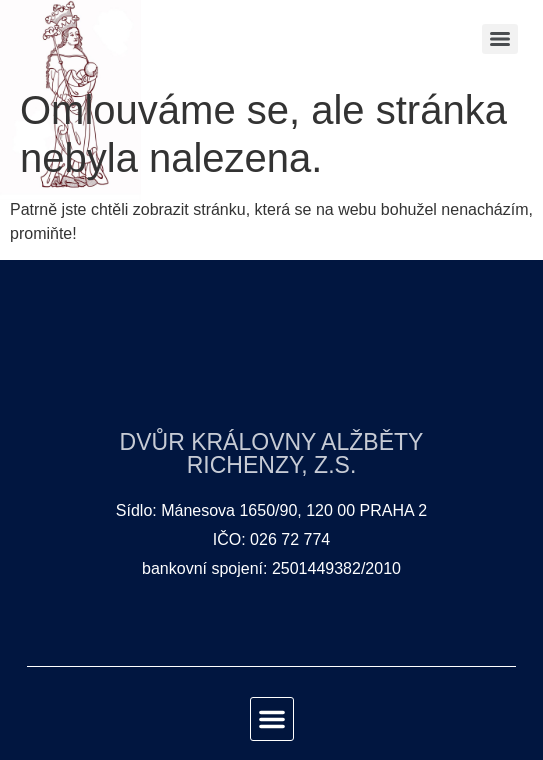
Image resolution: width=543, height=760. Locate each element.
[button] (272, 719)
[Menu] (500, 39)
